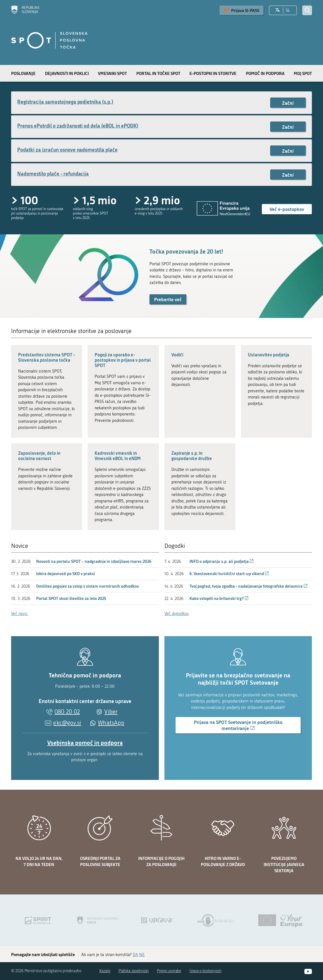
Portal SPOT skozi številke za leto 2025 (71, 598)
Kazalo (105, 971)
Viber (111, 712)
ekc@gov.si (67, 723)
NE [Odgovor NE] (142, 955)
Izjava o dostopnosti (205, 971)
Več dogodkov (177, 614)
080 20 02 (67, 712)
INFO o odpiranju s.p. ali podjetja (222, 561)
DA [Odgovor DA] (135, 955)
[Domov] (25, 10)
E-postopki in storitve (213, 73)
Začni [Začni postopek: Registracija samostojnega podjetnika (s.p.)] (288, 103)
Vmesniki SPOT (112, 73)
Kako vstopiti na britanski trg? (219, 598)
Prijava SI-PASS (245, 10)
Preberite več (168, 299)
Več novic (19, 614)
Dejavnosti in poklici (67, 73)
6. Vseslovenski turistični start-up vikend (229, 573)
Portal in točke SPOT (158, 73)
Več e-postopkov (287, 209)
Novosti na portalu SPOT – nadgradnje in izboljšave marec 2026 (94, 561)
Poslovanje (23, 73)
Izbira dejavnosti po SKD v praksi (66, 573)
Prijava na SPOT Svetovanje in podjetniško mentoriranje (238, 726)
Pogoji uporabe (169, 971)
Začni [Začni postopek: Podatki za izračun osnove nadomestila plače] (288, 151)
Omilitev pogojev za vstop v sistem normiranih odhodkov (87, 586)
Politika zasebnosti (134, 971)
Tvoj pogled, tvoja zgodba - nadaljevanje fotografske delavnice (249, 586)
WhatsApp (111, 723)
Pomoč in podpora (265, 73)
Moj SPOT (303, 73)
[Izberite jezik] (278, 10)
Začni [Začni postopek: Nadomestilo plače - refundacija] (288, 175)
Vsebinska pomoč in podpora (85, 743)
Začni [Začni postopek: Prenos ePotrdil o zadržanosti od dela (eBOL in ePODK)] (288, 127)
